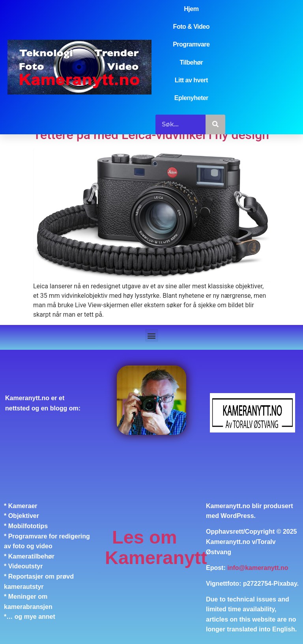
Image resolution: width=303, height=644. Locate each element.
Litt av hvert (191, 80)
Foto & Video (191, 27)
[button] (152, 335)
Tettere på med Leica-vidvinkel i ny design (151, 135)
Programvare (191, 44)
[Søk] (215, 124)
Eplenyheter (191, 98)
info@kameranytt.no (258, 568)
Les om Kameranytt (156, 547)
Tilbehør (191, 62)
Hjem (191, 9)
